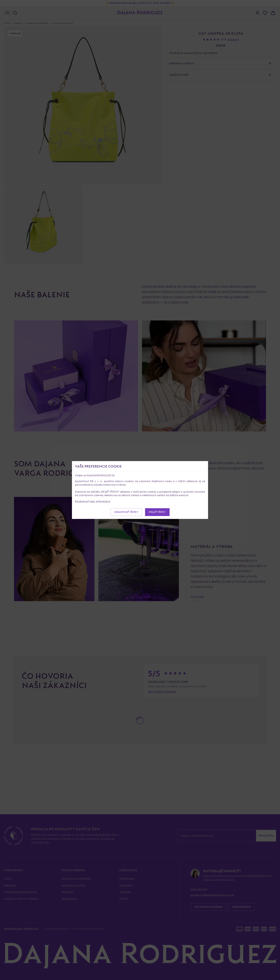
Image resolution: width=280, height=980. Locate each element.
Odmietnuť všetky (126, 512)
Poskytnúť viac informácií (93, 501)
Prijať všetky (157, 512)
